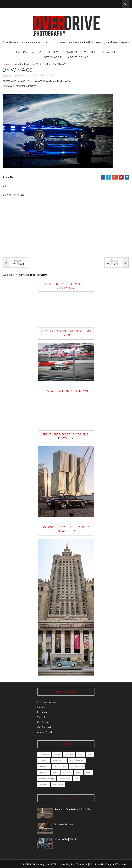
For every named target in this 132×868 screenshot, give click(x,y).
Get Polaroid (53, 57)
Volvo (90, 754)
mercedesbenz (59, 760)
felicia (79, 772)
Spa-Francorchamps (47, 778)
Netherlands (44, 754)
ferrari (56, 772)
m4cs (47, 64)
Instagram (71, 52)
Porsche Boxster (64, 824)
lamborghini (44, 766)
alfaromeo (67, 772)
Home (6, 64)
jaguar (89, 772)
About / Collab (78, 57)
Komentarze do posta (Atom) (31, 275)
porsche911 (44, 760)
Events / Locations (29, 52)
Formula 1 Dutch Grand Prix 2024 (73, 809)
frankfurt (25, 64)
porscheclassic (64, 778)
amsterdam (44, 772)
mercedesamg (77, 766)
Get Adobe (109, 52)
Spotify (53, 52)
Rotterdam (69, 754)
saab (76, 778)
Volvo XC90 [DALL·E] (66, 839)
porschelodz (44, 785)
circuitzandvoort (60, 766)
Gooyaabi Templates (117, 864)
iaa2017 (37, 64)
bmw (14, 64)
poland (81, 754)
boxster (57, 754)
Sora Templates (79, 864)
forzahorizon (58, 785)
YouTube (90, 52)
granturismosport (77, 760)
